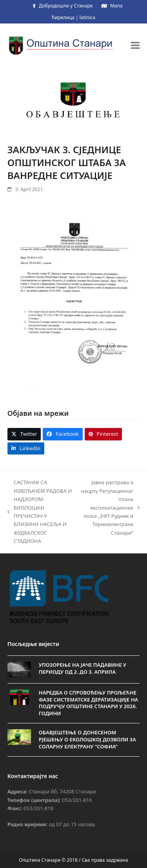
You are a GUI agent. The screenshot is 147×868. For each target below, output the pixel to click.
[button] (135, 45)
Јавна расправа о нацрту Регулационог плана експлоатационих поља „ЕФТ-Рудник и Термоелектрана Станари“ (111, 507)
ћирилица (63, 17)
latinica (87, 17)
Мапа (116, 6)
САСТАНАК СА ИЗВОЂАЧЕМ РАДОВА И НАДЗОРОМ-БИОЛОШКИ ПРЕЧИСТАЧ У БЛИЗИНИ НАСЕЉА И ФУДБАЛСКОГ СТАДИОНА (40, 512)
